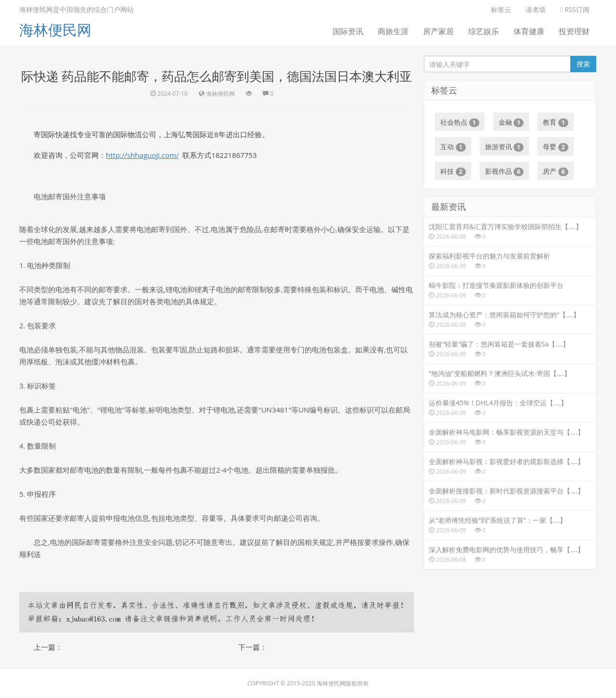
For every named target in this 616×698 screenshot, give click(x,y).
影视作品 (505, 171)
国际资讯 (348, 31)
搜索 (583, 64)
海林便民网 (55, 30)
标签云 (501, 9)
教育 (556, 122)
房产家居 (438, 31)
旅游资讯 (505, 147)
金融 (511, 122)
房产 (556, 171)
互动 (453, 147)
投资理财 (574, 31)
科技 (453, 171)
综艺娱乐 (484, 31)
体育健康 (529, 31)
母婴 (556, 147)
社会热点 (460, 122)
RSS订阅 (575, 9)
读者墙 (536, 9)
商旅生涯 (393, 31)
